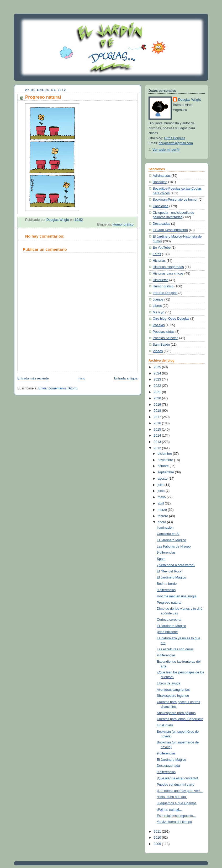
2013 (158, 442)
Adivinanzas (162, 176)
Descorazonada (168, 766)
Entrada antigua (126, 378)
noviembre (166, 460)
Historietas (161, 280)
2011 (158, 832)
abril (161, 503)
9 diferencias (166, 553)
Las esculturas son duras (175, 649)
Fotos (157, 254)
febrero (163, 516)
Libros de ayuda (169, 683)
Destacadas (162, 224)
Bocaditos (160, 182)
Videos (158, 351)
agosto (163, 479)
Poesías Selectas (165, 338)
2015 (158, 430)
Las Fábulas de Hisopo (174, 546)
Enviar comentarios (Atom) (58, 388)
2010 (158, 838)
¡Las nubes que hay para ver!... (180, 791)
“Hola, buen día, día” (172, 797)
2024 (158, 373)
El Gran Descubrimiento (170, 230)
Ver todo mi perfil (166, 150)
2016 (158, 423)
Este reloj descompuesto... (176, 816)
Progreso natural (169, 603)
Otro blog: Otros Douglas (171, 319)
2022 (158, 386)
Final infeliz (165, 725)
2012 (158, 448)
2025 (158, 367)
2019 (158, 405)
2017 (158, 417)
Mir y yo (158, 312)
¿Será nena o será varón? (176, 565)
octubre (164, 466)
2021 (158, 392)
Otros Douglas (175, 138)
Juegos (158, 299)
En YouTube (162, 248)
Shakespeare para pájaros (176, 713)
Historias (159, 261)
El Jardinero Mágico (171, 540)
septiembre (166, 472)
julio (161, 485)
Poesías (159, 325)
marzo (163, 510)
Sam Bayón (161, 345)
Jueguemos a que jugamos (177, 803)
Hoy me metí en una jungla (177, 596)
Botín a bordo (167, 584)
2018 (158, 411)
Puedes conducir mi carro (176, 785)
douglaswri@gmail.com (176, 143)
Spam (161, 559)
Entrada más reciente (33, 378)
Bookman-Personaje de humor (175, 200)
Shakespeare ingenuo (173, 696)
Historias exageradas (168, 267)
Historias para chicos (168, 274)
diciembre (165, 454)
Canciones (161, 206)
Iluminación (165, 528)
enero (162, 522)
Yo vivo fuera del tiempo (175, 822)
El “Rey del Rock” (170, 571)
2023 (158, 379)
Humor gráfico (123, 224)
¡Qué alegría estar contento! (178, 778)
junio (162, 491)
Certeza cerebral (169, 620)
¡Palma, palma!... (169, 810)
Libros (157, 306)
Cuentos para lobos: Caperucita (180, 719)
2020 (158, 398)
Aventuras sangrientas (173, 690)
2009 (158, 844)
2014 (158, 436)
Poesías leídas (164, 332)
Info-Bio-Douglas (165, 293)
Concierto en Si (168, 534)
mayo (162, 497)
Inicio (81, 378)
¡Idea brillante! (167, 632)
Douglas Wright (189, 100)
